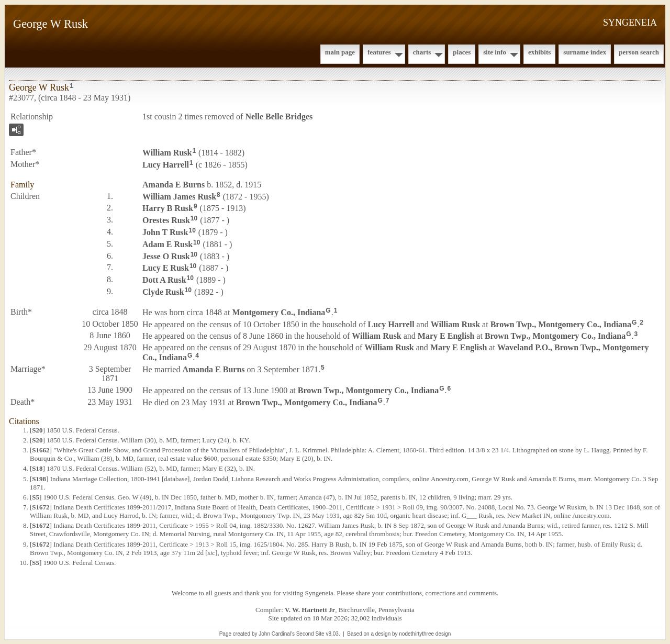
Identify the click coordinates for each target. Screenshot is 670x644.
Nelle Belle (279, 116)
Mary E (446, 336)
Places (462, 52)
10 (194, 218)
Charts (422, 52)
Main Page (340, 52)
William (167, 153)
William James (179, 196)
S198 (39, 479)
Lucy (166, 165)
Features (379, 52)
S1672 (41, 507)
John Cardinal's (277, 634)
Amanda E (174, 185)
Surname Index (585, 52)
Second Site (310, 634)
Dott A (164, 280)
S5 (36, 497)
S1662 (41, 450)
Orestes (166, 220)
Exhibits (539, 52)
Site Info (495, 52)
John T (165, 232)
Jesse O (166, 256)
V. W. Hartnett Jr (310, 610)
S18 (37, 468)
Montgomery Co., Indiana (279, 312)
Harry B (168, 208)
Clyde (163, 292)
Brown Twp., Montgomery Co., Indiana (561, 324)
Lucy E (166, 268)
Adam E (167, 244)
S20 (37, 430)
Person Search (639, 52)
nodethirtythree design (425, 634)
